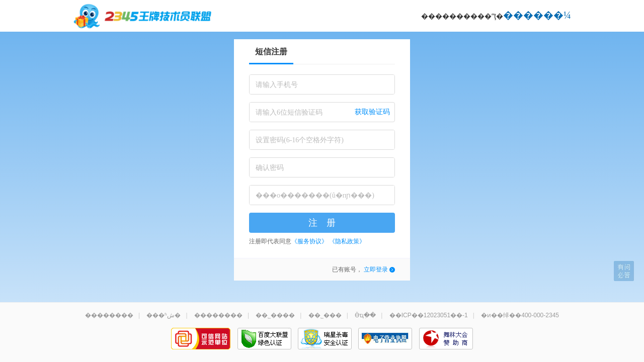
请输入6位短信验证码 (289, 112)
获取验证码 (372, 112)
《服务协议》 (309, 241)
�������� (109, 315)
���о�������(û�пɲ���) (315, 195)
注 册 (322, 223)
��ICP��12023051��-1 (429, 315)
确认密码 (270, 168)
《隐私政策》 (347, 241)
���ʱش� (164, 315)
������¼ (537, 15)
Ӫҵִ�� (365, 315)
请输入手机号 (277, 85)
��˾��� (325, 315)
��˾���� (275, 315)
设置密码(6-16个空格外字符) (300, 140)
